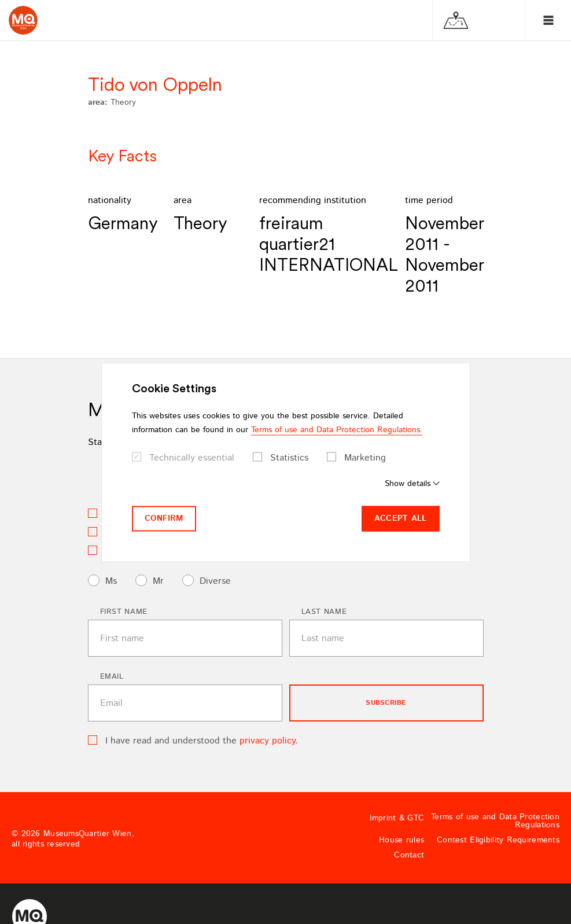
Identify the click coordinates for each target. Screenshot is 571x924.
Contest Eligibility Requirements (498, 840)
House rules (401, 840)
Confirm (164, 518)
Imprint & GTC (397, 818)
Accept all (401, 518)
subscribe (386, 703)
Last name (324, 612)
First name (124, 612)
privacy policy (267, 741)
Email (112, 677)
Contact (409, 855)
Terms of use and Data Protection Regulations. (337, 430)
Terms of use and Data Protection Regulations (495, 821)
